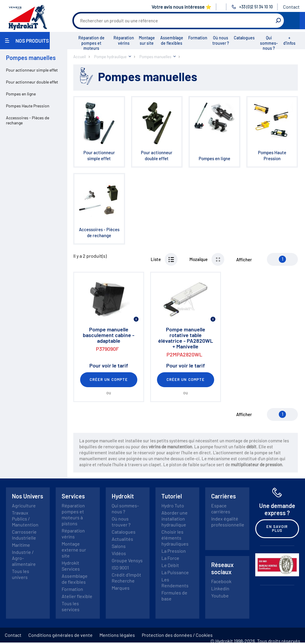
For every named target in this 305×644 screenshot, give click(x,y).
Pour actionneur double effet (32, 82)
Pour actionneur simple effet (32, 70)
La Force (170, 558)
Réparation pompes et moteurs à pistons (73, 514)
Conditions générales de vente (60, 635)
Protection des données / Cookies (177, 635)
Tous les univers (21, 574)
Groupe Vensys (127, 560)
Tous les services (71, 606)
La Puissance (175, 572)
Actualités (122, 539)
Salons (119, 546)
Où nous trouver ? (221, 40)
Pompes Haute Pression (28, 106)
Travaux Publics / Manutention (25, 519)
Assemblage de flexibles (172, 40)
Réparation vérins (124, 40)
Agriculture (24, 505)
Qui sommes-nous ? (269, 43)
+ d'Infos (289, 40)
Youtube (220, 596)
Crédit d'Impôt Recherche (126, 578)
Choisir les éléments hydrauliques (175, 538)
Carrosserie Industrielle (24, 535)
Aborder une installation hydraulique (175, 519)
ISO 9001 (120, 567)
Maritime (21, 545)
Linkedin (220, 588)
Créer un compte (109, 379)
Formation (198, 38)
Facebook (221, 581)
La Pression (174, 551)
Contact (291, 7)
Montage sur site (147, 40)
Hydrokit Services (71, 566)
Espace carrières (221, 508)
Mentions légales (117, 635)
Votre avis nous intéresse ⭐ (182, 7)
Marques (121, 588)
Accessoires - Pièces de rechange (28, 120)
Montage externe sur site (74, 550)
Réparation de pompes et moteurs (91, 43)
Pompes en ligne (21, 94)
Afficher (244, 260)
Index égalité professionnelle (228, 522)
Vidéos (119, 553)
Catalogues (244, 38)
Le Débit (170, 565)
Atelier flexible (77, 596)
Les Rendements (175, 582)
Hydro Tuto (173, 505)
